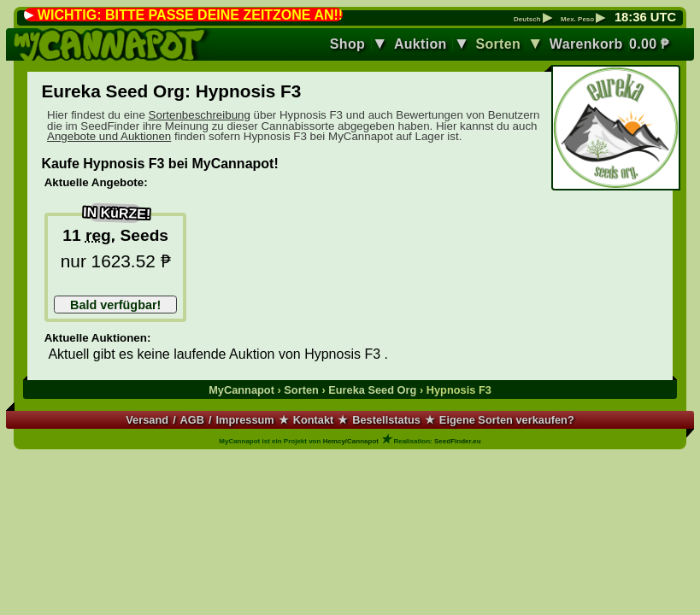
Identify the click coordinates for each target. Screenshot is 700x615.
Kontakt (314, 420)
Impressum (244, 420)
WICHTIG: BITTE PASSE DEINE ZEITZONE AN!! (190, 15)
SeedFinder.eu (458, 441)
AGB (192, 420)
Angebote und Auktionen (109, 136)
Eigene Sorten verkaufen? (507, 420)
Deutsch (533, 20)
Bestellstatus (386, 420)
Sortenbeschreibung (200, 115)
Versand (147, 420)
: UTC (645, 17)
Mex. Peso (583, 20)
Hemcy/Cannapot (351, 441)
